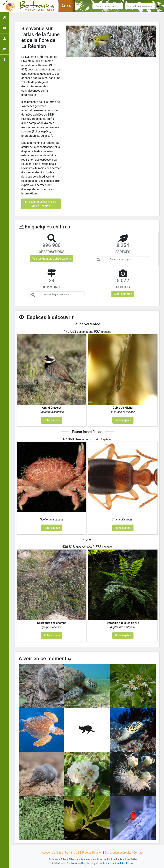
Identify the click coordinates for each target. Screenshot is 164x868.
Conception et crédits (118, 853)
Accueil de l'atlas (52, 853)
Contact (138, 853)
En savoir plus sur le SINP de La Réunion (41, 204)
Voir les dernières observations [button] (52, 259)
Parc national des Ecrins (119, 863)
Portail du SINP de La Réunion (84, 853)
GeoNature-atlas (76, 863)
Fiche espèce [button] (52, 420)
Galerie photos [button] (123, 294)
